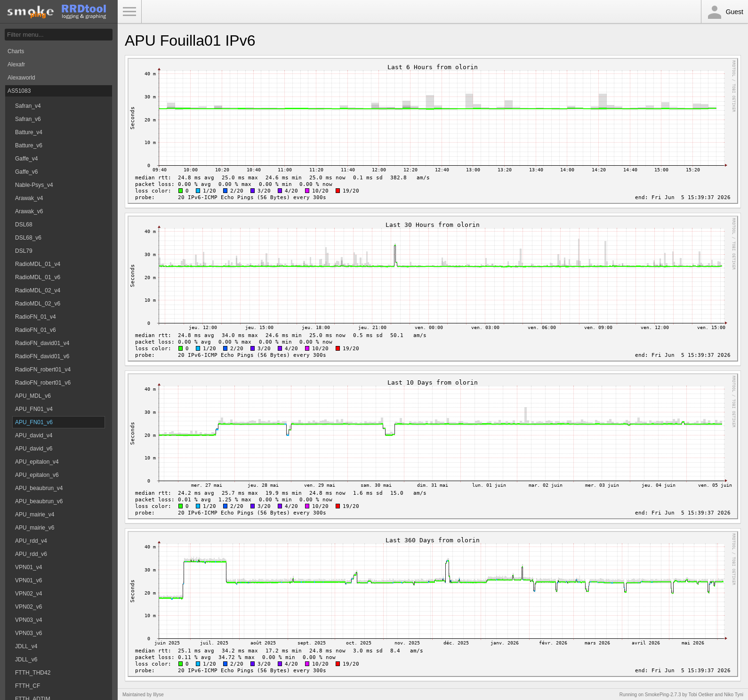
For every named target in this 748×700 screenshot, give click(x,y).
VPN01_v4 (28, 567)
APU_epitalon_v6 (37, 475)
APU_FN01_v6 (34, 422)
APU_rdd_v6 (31, 554)
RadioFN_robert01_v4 (43, 370)
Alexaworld (21, 78)
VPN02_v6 (28, 607)
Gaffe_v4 (26, 159)
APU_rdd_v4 (31, 541)
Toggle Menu (129, 12)
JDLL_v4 (26, 646)
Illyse (158, 695)
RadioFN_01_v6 (36, 330)
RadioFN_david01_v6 (42, 356)
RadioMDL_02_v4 (38, 290)
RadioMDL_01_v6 (38, 277)
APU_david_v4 (34, 435)
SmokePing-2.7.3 (663, 695)
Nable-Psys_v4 (34, 185)
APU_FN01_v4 (34, 409)
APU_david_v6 (34, 449)
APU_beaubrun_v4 (39, 488)
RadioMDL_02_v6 (38, 304)
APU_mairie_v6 (35, 528)
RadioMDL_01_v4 (38, 264)
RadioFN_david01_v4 (42, 343)
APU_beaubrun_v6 (39, 501)
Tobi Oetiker (701, 695)
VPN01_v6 (28, 580)
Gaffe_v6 (26, 172)
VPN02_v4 (28, 594)
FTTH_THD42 (33, 673)
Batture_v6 (29, 145)
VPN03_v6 (28, 633)
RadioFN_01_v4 (36, 317)
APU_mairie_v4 (35, 515)
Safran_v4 (28, 106)
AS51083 (19, 91)
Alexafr (16, 64)
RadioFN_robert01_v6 (43, 383)
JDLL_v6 (26, 660)
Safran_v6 (28, 119)
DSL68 (24, 225)
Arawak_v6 (29, 211)
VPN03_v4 (28, 620)
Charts (16, 51)
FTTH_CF (28, 686)
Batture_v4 (29, 132)
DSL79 (24, 251)
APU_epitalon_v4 (37, 462)
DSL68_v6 (28, 238)
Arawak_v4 (29, 198)
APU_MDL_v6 (33, 396)
